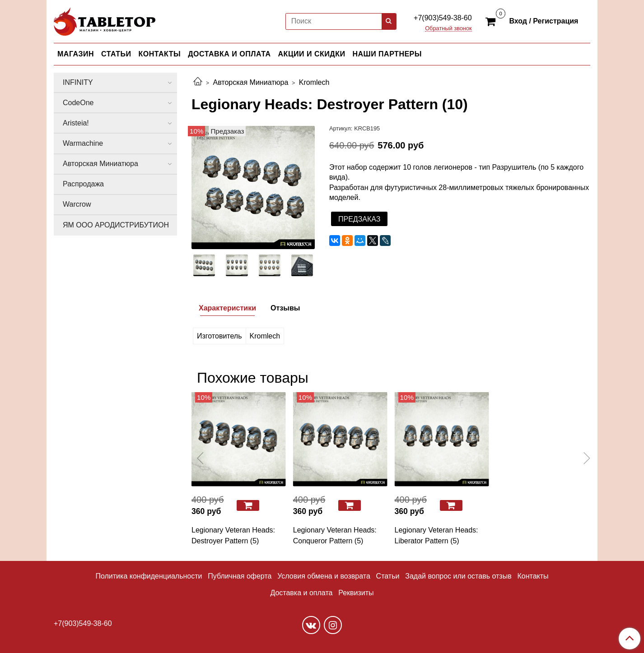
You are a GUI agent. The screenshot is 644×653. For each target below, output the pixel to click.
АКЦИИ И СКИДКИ (312, 54)
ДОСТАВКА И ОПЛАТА (229, 54)
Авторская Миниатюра (250, 82)
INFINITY (78, 82)
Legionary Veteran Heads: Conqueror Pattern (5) (335, 535)
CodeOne (78, 103)
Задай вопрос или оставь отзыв (458, 576)
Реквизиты (356, 593)
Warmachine (83, 143)
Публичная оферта (240, 576)
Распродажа (83, 184)
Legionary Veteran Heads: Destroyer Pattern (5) (233, 535)
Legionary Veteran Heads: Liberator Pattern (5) (436, 535)
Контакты (533, 576)
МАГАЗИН (76, 54)
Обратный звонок (448, 29)
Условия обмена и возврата (324, 576)
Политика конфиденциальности (149, 576)
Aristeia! (76, 123)
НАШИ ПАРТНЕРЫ (387, 54)
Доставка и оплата (301, 593)
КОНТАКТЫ (160, 54)
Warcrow (77, 204)
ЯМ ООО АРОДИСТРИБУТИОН (116, 225)
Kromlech (314, 82)
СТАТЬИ (116, 54)
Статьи (388, 576)
